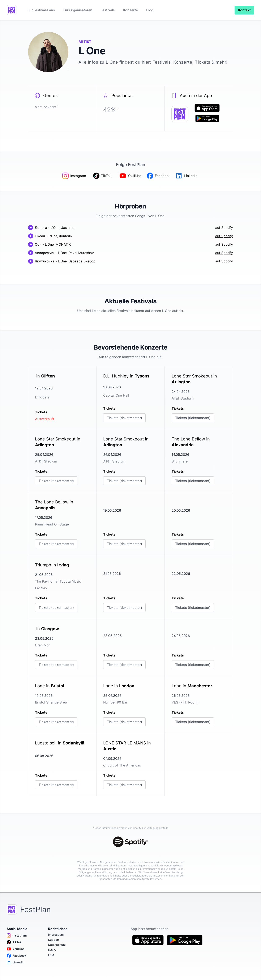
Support (54, 940)
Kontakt (244, 10)
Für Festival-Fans (41, 10)
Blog (150, 10)
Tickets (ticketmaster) (124, 418)
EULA (52, 950)
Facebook (16, 956)
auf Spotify (224, 228)
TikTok (14, 942)
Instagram (17, 935)
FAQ (51, 955)
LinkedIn (16, 962)
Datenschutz (57, 945)
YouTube (16, 949)
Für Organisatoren (78, 10)
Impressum (56, 935)
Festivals (108, 10)
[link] (62, 398)
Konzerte (130, 10)
